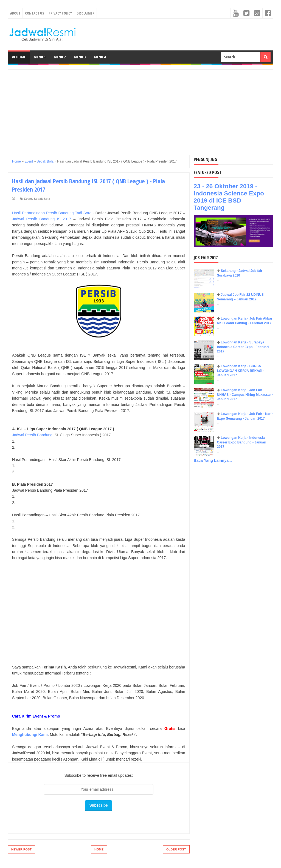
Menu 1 (40, 57)
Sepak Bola (42, 199)
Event (28, 199)
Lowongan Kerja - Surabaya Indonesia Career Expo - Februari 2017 (243, 347)
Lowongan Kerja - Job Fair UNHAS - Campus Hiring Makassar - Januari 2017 (245, 395)
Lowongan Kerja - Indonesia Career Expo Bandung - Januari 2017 (242, 442)
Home (19, 57)
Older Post (176, 849)
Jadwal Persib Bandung (32, 435)
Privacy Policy (60, 13)
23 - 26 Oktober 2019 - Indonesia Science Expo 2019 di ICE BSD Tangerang (229, 197)
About (15, 13)
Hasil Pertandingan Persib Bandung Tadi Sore (52, 213)
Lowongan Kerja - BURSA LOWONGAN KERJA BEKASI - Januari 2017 (241, 371)
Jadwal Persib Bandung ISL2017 (42, 219)
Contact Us (34, 13)
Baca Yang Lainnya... (213, 460)
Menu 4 (100, 57)
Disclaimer (85, 13)
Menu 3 (80, 57)
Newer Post (21, 849)
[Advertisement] (140, 108)
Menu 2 (60, 57)
